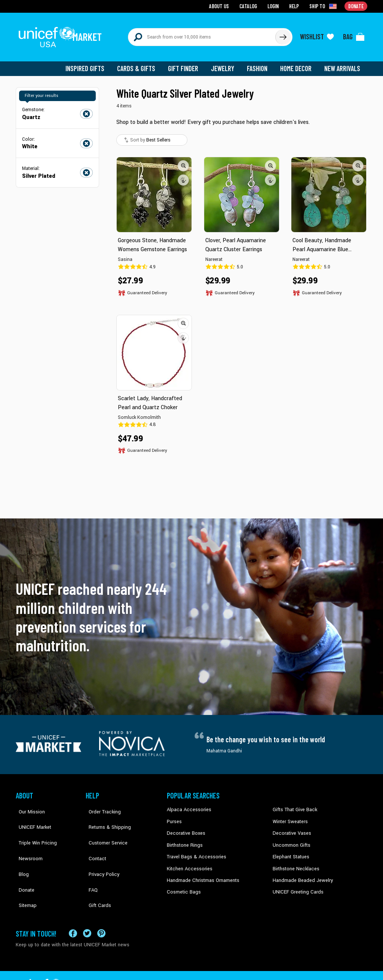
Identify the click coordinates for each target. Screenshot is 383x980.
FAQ (90, 861)
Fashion (259, 64)
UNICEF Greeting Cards (296, 884)
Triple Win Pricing (33, 827)
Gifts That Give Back (293, 804)
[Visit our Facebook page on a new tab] (73, 909)
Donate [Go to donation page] (356, 6)
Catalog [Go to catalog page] (250, 6)
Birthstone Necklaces (294, 861)
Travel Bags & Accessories (194, 850)
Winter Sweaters (289, 816)
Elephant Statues (290, 850)
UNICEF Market (31, 816)
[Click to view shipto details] (324, 6)
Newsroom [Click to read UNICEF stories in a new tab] (27, 839)
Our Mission (28, 804)
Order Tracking (101, 804)
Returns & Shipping (105, 816)
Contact (94, 839)
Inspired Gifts (90, 64)
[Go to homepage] (62, 34)
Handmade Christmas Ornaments (202, 873)
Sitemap (24, 873)
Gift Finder (186, 64)
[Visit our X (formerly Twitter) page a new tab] (87, 909)
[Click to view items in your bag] (354, 34)
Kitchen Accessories (188, 861)
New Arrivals (343, 64)
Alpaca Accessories (187, 804)
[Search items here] (202, 34)
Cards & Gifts (140, 64)
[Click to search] (283, 34)
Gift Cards (96, 873)
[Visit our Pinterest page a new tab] (101, 909)
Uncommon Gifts (291, 839)
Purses (174, 816)
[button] (183, 161)
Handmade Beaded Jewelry (300, 873)
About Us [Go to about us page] (222, 6)
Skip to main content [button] (191, 0)
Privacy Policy (100, 850)
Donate (23, 861)
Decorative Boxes (185, 827)
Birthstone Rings (184, 839)
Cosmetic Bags (183, 884)
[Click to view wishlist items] (317, 34)
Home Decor (297, 64)
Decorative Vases (291, 827)
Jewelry (225, 64)
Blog (21, 850)
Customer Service (104, 827)
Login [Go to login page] (274, 6)
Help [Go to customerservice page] (295, 6)
